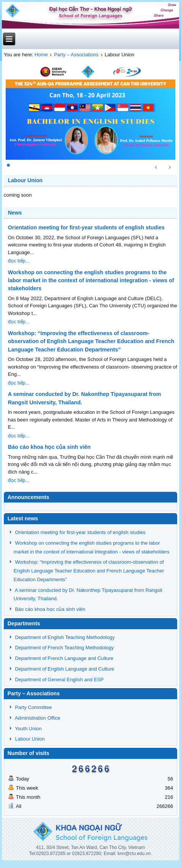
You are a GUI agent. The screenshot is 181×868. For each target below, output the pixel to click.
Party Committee (33, 707)
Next (170, 168)
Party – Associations (76, 55)
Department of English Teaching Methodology (65, 637)
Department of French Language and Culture (64, 658)
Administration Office (38, 718)
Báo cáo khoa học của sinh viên (49, 447)
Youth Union (28, 729)
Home (41, 55)
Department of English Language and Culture (64, 669)
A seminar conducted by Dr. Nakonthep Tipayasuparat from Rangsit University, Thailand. (85, 398)
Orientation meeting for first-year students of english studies (86, 227)
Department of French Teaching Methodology (64, 648)
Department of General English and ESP (59, 680)
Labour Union (25, 180)
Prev (156, 168)
